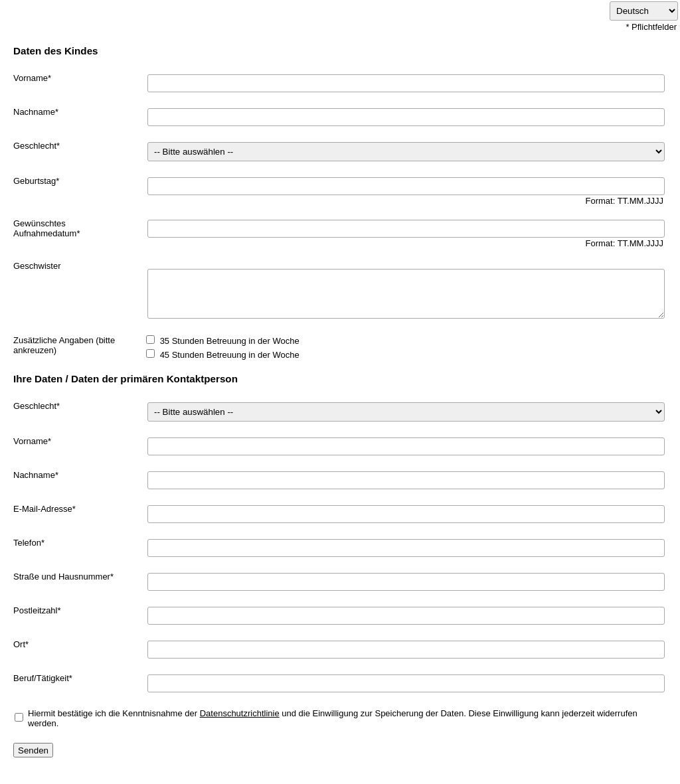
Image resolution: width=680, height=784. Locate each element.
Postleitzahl (35, 610)
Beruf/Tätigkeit (41, 678)
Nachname (34, 112)
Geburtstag (35, 181)
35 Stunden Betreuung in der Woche (230, 341)
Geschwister (37, 266)
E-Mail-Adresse (43, 509)
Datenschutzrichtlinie (240, 713)
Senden (33, 750)
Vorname (31, 78)
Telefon (27, 543)
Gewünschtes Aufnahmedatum (45, 228)
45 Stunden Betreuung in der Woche (230, 355)
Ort (19, 644)
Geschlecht (35, 146)
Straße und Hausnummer (62, 577)
